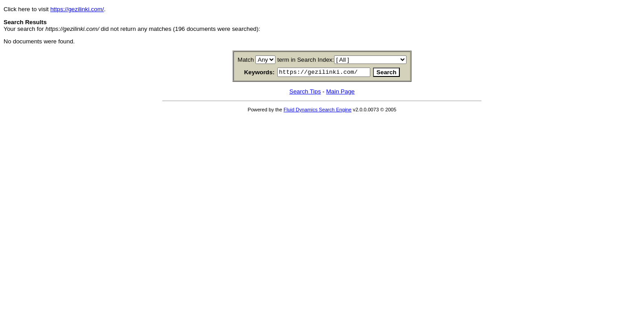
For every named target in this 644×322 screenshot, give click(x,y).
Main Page (340, 93)
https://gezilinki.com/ (77, 9)
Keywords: (249, 73)
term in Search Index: (306, 60)
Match (246, 60)
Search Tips (305, 93)
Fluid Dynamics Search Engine (318, 111)
